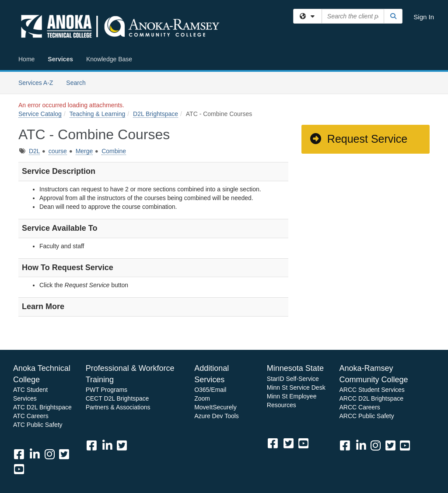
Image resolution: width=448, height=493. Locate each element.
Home (26, 59)
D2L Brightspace (156, 114)
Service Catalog (40, 114)
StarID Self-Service (293, 379)
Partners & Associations (118, 407)
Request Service (358, 139)
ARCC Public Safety (366, 416)
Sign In (424, 17)
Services (60, 59)
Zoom (202, 398)
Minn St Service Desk (296, 387)
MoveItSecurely (215, 407)
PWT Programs (107, 390)
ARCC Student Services (372, 390)
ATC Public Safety (38, 425)
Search (79, 82)
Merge (84, 151)
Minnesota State (295, 368)
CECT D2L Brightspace (117, 398)
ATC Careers (31, 416)
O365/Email (210, 390)
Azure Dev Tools (217, 416)
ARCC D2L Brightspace (371, 398)
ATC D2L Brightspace (42, 407)
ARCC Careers (359, 407)
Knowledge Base (109, 59)
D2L (34, 151)
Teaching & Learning (98, 114)
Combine (114, 151)
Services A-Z (36, 83)
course (58, 151)
